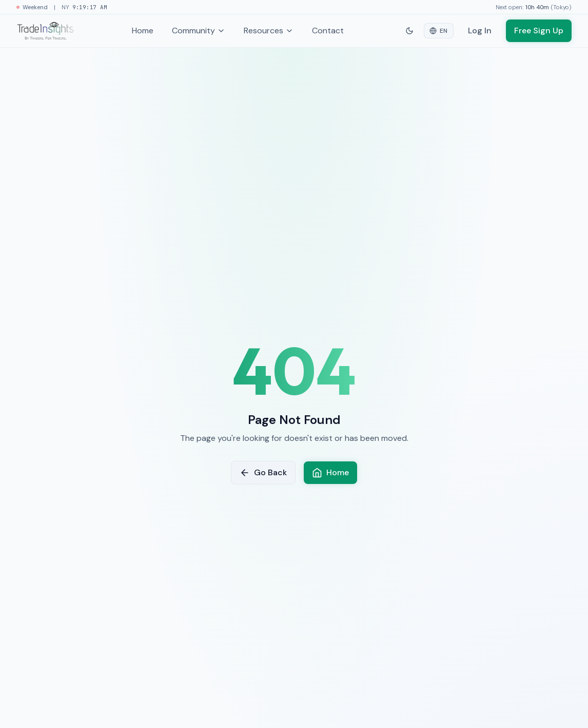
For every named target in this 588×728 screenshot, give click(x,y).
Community (199, 31)
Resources (269, 31)
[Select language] (439, 31)
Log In (480, 31)
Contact (328, 31)
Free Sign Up (539, 31)
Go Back (263, 472)
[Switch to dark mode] (409, 31)
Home (143, 31)
